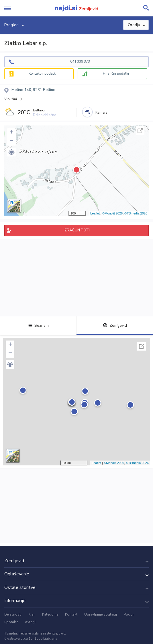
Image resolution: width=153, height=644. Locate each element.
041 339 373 (80, 61)
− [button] (12, 141)
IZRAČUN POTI (77, 230)
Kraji (32, 614)
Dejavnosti (13, 614)
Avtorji (30, 622)
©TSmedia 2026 (136, 213)
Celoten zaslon (140, 131)
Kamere (101, 113)
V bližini (11, 99)
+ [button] (12, 133)
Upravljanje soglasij (101, 614)
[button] (11, 152)
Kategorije (50, 614)
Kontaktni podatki (43, 74)
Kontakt (71, 614)
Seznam (38, 325)
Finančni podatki (116, 74)
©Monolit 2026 (112, 213)
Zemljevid (115, 325)
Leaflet (95, 213)
